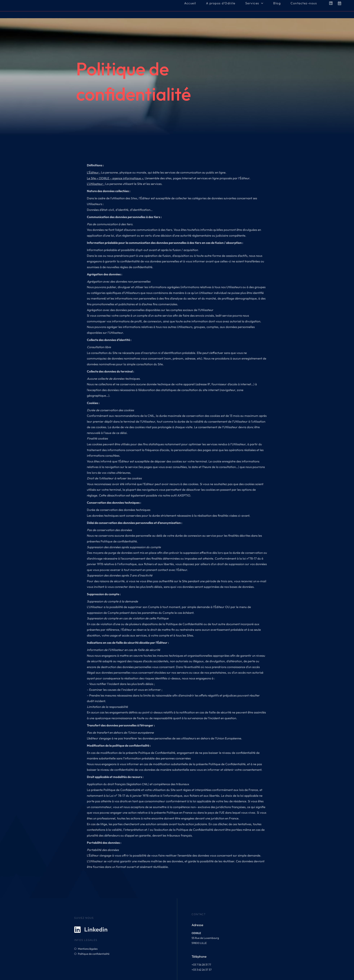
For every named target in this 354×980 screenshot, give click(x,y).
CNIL (145, 784)
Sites (134, 198)
